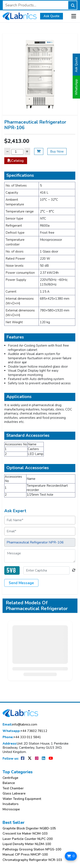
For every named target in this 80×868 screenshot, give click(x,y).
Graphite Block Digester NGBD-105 (29, 828)
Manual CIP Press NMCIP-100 (25, 855)
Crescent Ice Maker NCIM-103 (25, 834)
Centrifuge (10, 778)
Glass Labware (14, 794)
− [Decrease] (7, 151)
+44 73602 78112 (25, 731)
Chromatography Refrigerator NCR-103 (32, 860)
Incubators (11, 804)
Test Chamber (13, 788)
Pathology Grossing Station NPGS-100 (32, 849)
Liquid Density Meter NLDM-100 (27, 844)
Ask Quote (52, 16)
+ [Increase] (27, 151)
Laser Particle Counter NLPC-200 (28, 839)
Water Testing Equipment (22, 799)
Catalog (16, 161)
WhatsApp (76, 87)
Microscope (11, 809)
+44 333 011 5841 (22, 737)
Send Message (21, 583)
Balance (9, 783)
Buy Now (57, 151)
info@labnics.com (20, 725)
